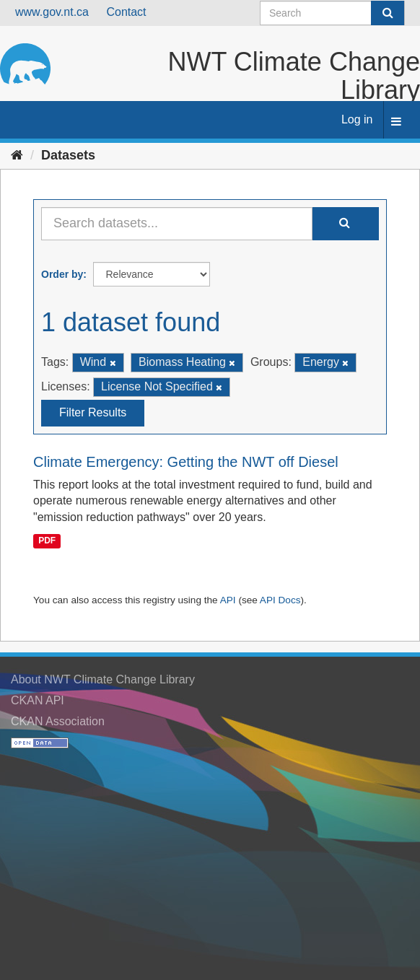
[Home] (17, 155)
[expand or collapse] (396, 122)
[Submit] (388, 13)
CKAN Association (58, 721)
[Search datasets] (332, 13)
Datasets (68, 155)
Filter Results (93, 412)
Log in (357, 119)
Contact (126, 12)
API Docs (280, 600)
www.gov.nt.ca (52, 12)
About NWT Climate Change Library (103, 679)
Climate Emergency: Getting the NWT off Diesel (186, 462)
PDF (47, 541)
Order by (62, 274)
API (228, 600)
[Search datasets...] (177, 224)
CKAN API (38, 700)
